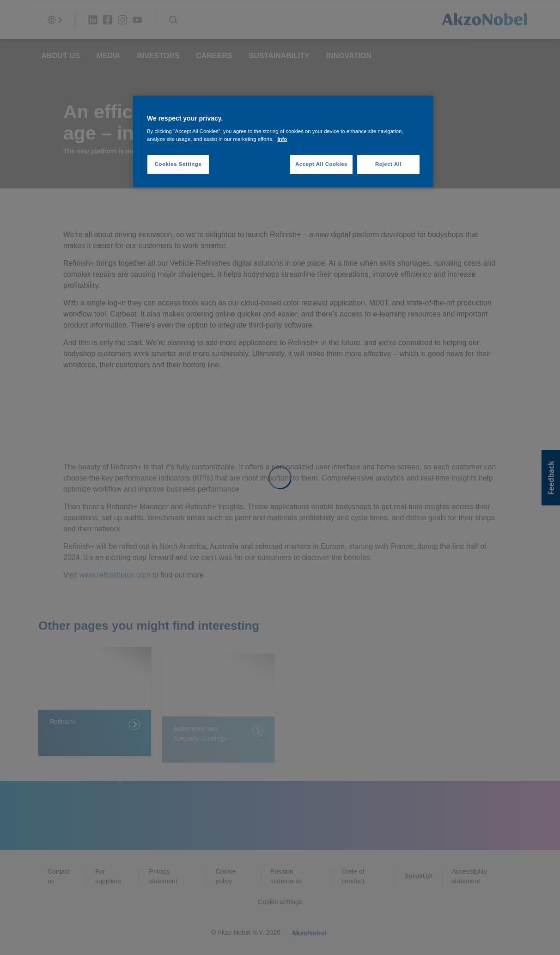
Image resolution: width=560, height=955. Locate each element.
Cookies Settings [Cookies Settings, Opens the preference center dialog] (178, 164)
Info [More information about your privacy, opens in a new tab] (282, 139)
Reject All (388, 164)
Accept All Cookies (321, 164)
